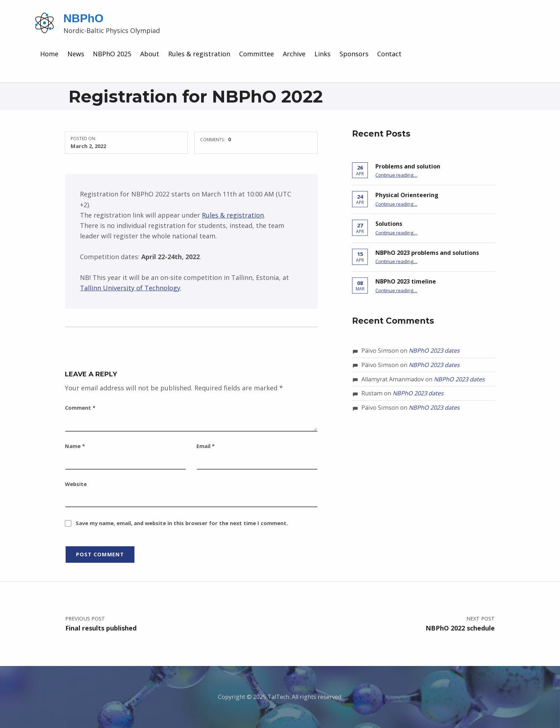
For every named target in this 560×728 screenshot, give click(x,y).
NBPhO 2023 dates (434, 351)
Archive (294, 54)
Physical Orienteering (407, 195)
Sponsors (354, 54)
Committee (257, 54)
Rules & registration (199, 54)
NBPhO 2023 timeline (406, 281)
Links (322, 54)
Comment (80, 408)
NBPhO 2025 (112, 54)
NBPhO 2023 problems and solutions (427, 253)
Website (76, 484)
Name (75, 446)
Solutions (389, 224)
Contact (389, 54)
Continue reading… (396, 175)
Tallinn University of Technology (130, 288)
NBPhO (84, 18)
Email (206, 446)
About (150, 54)
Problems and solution (408, 166)
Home (49, 54)
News (76, 54)
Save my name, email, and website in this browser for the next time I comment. (182, 523)
